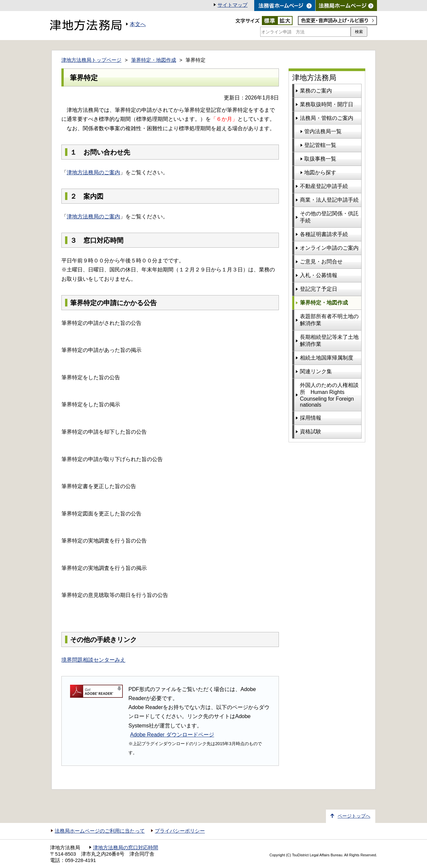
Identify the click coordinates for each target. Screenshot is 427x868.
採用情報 (311, 418)
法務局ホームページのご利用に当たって (100, 831)
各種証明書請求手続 (324, 234)
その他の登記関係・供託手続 (329, 217)
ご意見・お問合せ (321, 262)
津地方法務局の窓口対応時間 (126, 848)
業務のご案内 (316, 91)
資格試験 (311, 431)
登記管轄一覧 (320, 145)
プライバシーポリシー (180, 831)
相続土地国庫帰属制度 (327, 358)
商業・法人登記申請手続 (329, 200)
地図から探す (320, 172)
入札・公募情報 (319, 275)
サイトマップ (233, 5)
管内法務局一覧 (323, 131)
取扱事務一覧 (320, 159)
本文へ (138, 24)
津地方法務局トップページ (91, 60)
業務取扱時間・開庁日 (327, 104)
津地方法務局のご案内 (93, 172)
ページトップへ (354, 816)
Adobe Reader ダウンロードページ (172, 735)
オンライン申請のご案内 (329, 248)
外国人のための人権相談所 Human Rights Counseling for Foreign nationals (329, 395)
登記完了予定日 (319, 289)
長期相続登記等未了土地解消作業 (329, 341)
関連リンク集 (316, 371)
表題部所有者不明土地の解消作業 (329, 320)
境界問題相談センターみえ (93, 660)
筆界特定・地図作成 (154, 60)
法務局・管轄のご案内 (327, 118)
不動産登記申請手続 (324, 186)
